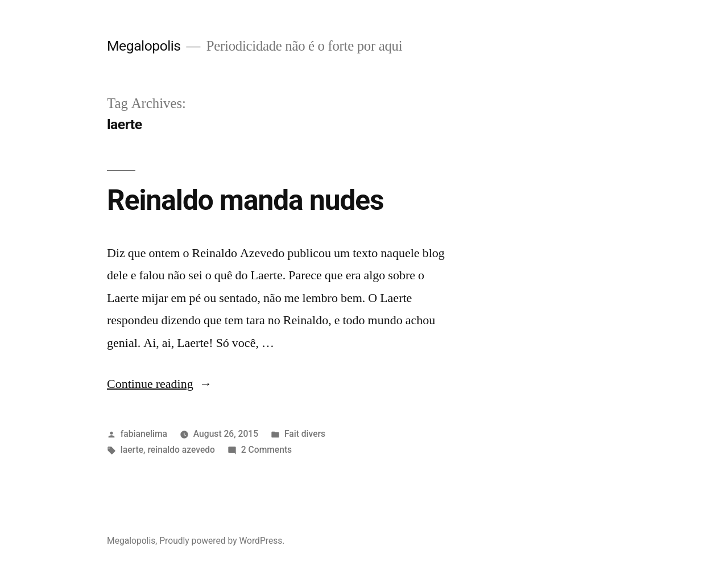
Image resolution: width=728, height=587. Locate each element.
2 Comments (266, 450)
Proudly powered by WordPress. (222, 541)
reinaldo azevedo (181, 450)
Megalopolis (144, 46)
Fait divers (305, 434)
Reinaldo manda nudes (245, 200)
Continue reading (160, 384)
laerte (132, 450)
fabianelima (144, 434)
